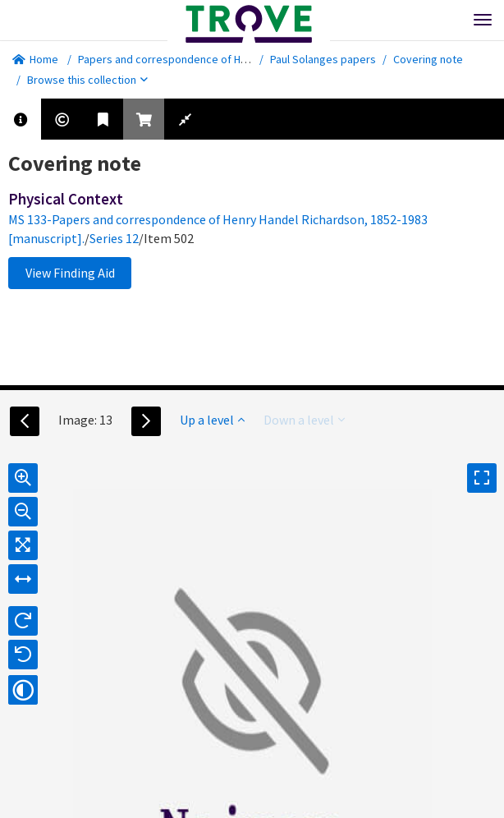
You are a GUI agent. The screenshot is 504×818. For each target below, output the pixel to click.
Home (35, 59)
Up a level (212, 420)
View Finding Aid (70, 273)
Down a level (304, 420)
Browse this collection (87, 80)
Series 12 (114, 238)
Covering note (428, 59)
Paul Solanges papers (323, 59)
